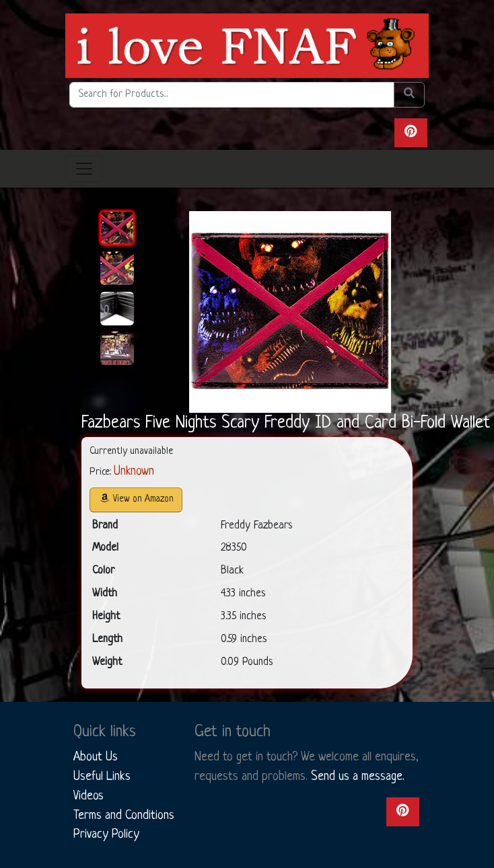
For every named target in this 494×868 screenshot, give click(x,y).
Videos (89, 796)
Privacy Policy (106, 834)
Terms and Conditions (124, 816)
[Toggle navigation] (84, 169)
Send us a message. (358, 777)
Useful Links (102, 777)
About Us (96, 757)
